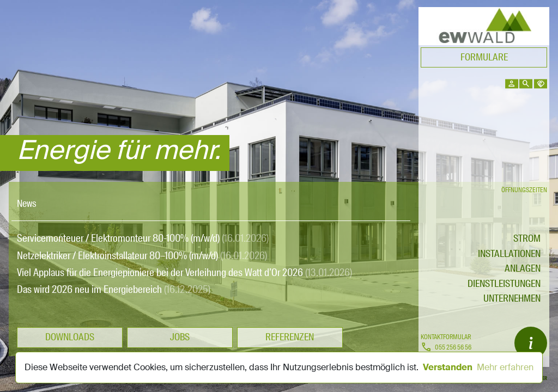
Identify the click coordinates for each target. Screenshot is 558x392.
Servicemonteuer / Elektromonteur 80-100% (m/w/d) (143, 238)
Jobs (180, 337)
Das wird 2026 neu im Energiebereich (114, 289)
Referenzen (290, 337)
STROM (527, 238)
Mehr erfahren (505, 367)
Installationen (509, 254)
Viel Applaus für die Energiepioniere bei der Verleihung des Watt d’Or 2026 (184, 272)
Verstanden (448, 367)
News (27, 204)
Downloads (70, 337)
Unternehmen (512, 298)
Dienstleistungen (504, 284)
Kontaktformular (446, 337)
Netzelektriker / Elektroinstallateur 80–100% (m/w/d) (142, 256)
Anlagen (523, 268)
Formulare (484, 57)
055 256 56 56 (446, 348)
